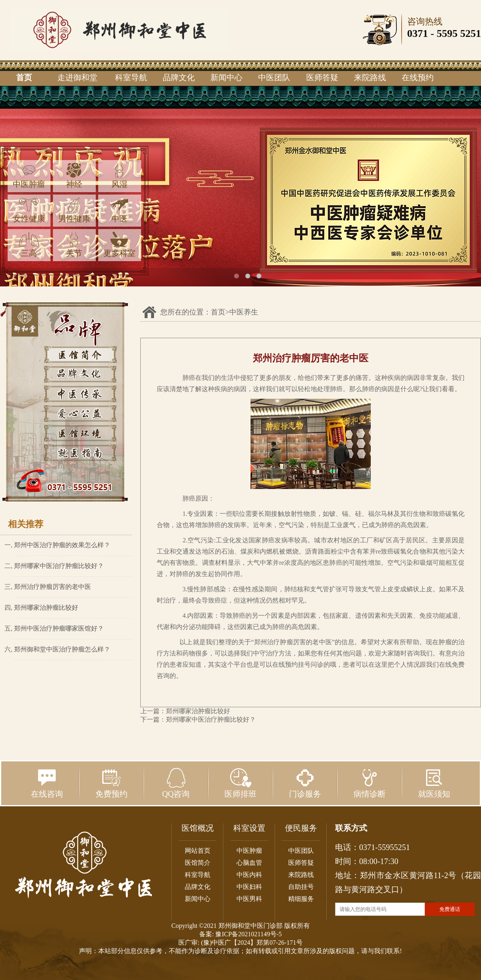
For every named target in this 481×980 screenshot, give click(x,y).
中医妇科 (249, 887)
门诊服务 (305, 783)
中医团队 (274, 77)
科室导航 (131, 77)
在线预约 (418, 77)
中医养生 (244, 312)
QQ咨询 (176, 783)
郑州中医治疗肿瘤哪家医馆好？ (59, 628)
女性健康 (29, 210)
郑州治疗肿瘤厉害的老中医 (53, 587)
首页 (24, 77)
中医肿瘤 (29, 176)
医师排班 (240, 783)
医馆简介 (198, 863)
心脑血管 (249, 863)
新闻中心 (226, 77)
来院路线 (370, 77)
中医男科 (249, 899)
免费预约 (111, 783)
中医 (119, 210)
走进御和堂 (77, 77)
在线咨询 (47, 783)
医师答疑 (322, 77)
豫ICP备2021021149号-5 (249, 934)
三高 (29, 244)
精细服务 (301, 899)
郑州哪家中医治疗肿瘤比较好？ (59, 566)
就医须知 (434, 783)
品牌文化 (179, 77)
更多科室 (119, 244)
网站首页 (198, 851)
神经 (74, 176)
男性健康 (74, 210)
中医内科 (249, 875)
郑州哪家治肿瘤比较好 (46, 608)
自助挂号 (301, 887)
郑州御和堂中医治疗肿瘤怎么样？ (62, 649)
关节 (74, 244)
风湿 (119, 176)
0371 (418, 33)
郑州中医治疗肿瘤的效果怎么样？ (62, 545)
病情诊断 (370, 783)
